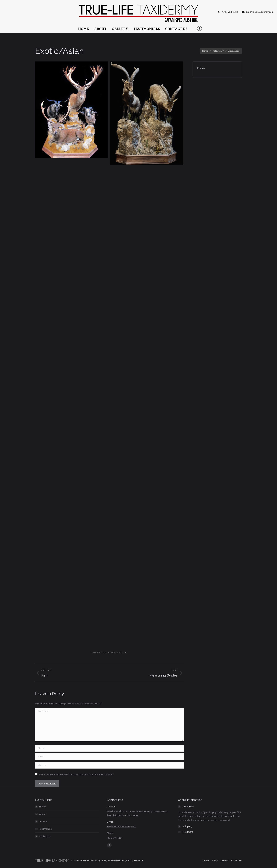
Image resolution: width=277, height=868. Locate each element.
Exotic (104, 652)
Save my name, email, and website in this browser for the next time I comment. (76, 774)
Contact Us (45, 836)
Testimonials (46, 829)
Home (42, 807)
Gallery (43, 821)
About (42, 814)
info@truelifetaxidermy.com (121, 827)
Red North (139, 860)
